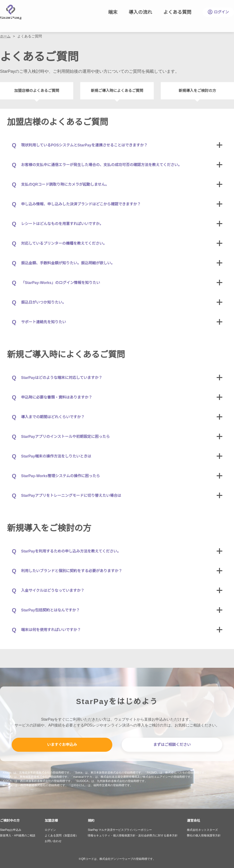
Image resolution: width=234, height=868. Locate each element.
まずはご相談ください (172, 745)
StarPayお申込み (11, 830)
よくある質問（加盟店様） (62, 835)
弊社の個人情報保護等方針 (204, 835)
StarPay (11, 12)
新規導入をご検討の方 (197, 91)
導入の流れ (140, 12)
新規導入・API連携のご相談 (18, 835)
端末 (113, 12)
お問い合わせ (53, 841)
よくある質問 (177, 12)
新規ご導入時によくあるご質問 (117, 91)
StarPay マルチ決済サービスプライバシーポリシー (120, 830)
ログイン (218, 12)
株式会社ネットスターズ (202, 830)
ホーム (5, 36)
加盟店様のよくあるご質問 (37, 91)
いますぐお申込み (62, 745)
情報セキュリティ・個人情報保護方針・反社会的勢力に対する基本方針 (133, 835)
